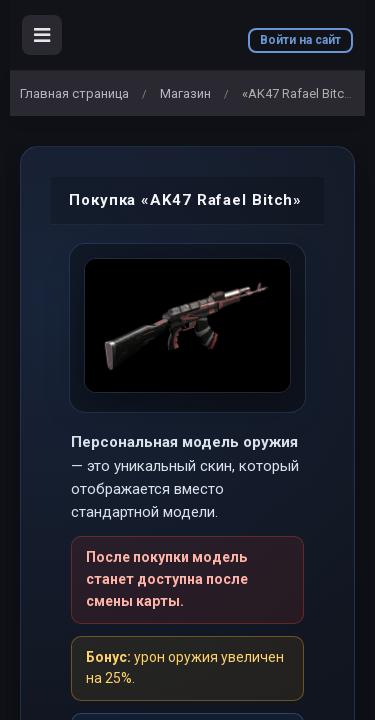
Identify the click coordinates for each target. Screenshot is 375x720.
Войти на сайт (300, 40)
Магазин (185, 93)
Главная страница (74, 93)
